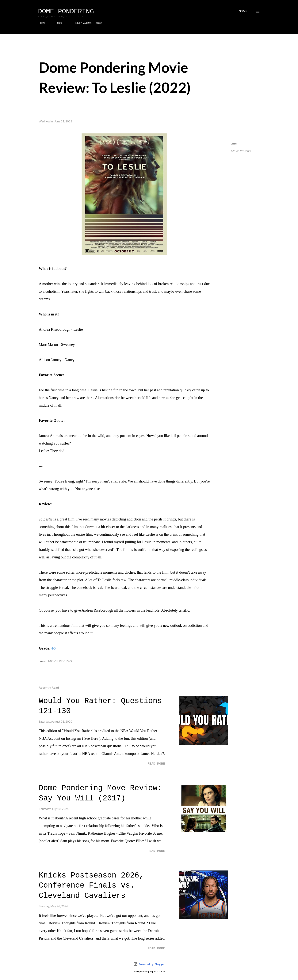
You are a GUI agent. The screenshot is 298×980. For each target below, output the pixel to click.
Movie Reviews (241, 151)
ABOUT (58, 23)
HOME (41, 23)
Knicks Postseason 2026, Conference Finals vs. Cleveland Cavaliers (91, 886)
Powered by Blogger (149, 964)
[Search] (243, 12)
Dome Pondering (66, 12)
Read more (156, 764)
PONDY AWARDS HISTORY (86, 23)
